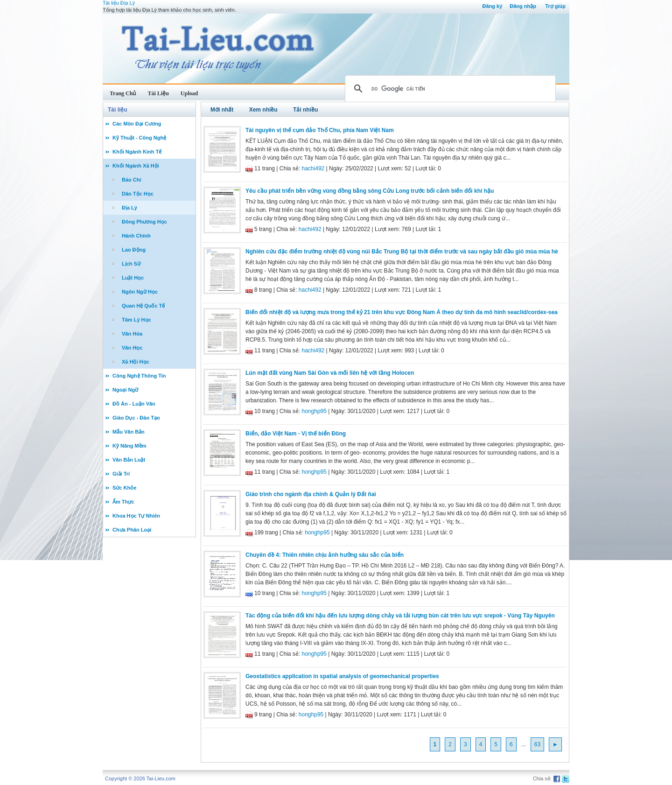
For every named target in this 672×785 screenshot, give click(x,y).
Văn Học (132, 348)
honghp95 (314, 411)
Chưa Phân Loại (132, 530)
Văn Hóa (132, 334)
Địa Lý (129, 208)
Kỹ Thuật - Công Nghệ (139, 138)
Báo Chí (132, 180)
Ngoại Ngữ (125, 390)
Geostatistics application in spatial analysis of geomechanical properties (342, 676)
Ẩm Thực (123, 502)
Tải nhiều (305, 110)
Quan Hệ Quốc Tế (143, 306)
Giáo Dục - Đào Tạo (136, 418)
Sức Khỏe (124, 488)
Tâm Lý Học (136, 320)
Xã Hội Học (136, 362)
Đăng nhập (523, 6)
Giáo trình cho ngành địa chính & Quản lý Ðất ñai (311, 494)
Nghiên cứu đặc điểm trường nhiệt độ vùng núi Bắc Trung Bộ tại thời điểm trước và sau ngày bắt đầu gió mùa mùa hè (402, 252)
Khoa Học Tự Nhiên (136, 516)
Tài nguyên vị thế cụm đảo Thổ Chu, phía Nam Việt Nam (320, 130)
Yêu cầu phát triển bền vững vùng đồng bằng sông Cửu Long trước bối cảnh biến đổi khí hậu (370, 191)
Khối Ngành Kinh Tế (137, 152)
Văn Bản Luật (129, 460)
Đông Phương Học (144, 222)
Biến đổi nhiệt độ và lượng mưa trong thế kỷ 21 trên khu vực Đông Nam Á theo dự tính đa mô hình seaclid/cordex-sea (402, 312)
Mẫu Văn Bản (129, 432)
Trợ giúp (555, 6)
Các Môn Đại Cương (137, 124)
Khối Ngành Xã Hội (136, 166)
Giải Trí (121, 474)
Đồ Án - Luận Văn (134, 404)
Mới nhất (222, 110)
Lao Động (134, 250)
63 (537, 744)
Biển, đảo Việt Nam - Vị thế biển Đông (296, 434)
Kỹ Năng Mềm (129, 446)
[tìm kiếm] (449, 89)
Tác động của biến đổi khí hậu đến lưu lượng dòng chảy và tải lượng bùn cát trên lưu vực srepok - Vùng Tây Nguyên (400, 616)
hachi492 (313, 168)
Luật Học (133, 278)
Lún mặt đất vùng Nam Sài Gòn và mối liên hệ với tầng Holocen (330, 373)
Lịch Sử (131, 264)
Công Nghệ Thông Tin (139, 376)
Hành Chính (136, 236)
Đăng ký (492, 6)
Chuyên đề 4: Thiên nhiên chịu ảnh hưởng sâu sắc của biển (325, 555)
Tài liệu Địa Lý (119, 3)
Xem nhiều (263, 110)
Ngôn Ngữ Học (140, 292)
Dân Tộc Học (138, 194)
